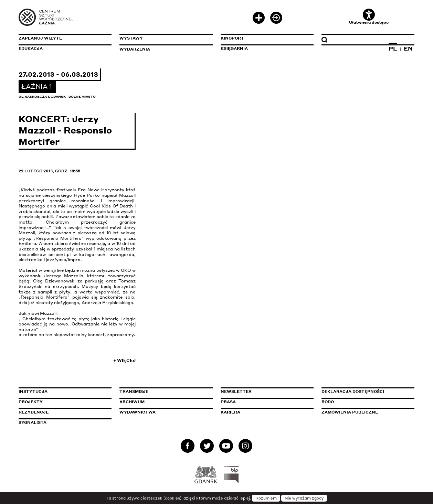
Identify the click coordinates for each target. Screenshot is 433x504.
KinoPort (232, 38)
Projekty (31, 402)
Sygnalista (33, 422)
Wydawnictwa (138, 412)
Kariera (230, 412)
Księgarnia (234, 49)
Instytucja (33, 392)
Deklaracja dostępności (353, 392)
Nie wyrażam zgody (304, 498)
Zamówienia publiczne (365, 412)
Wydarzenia (135, 49)
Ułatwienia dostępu (369, 17)
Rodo (328, 402)
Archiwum (132, 402)
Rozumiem (266, 498)
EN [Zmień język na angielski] (408, 49)
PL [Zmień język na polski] (393, 49)
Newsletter (236, 392)
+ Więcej (124, 360)
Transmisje (163, 392)
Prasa (228, 402)
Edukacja (31, 49)
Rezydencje (34, 412)
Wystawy (131, 38)
